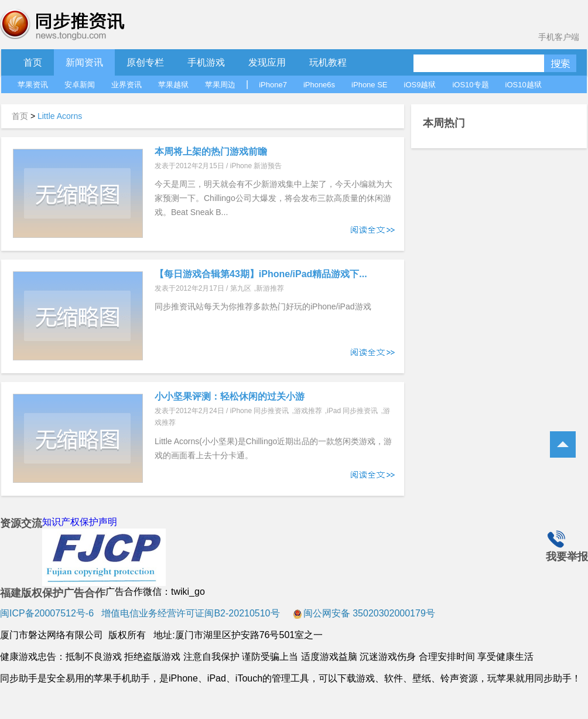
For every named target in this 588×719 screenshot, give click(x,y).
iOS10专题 (470, 85)
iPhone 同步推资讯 (260, 411)
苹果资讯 (33, 85)
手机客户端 (559, 37)
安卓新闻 (80, 85)
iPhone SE (369, 85)
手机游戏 (206, 62)
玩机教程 (328, 62)
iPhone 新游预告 (256, 166)
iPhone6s (319, 85)
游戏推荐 (308, 411)
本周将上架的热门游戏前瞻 (211, 151)
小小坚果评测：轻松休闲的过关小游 (230, 396)
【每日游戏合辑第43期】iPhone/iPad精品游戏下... (261, 274)
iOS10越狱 (524, 85)
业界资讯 (127, 85)
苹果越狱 (173, 85)
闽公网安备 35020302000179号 (364, 613)
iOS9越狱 (420, 85)
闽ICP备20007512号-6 (47, 613)
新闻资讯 (84, 62)
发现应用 (267, 62)
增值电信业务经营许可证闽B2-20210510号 (189, 613)
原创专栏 (145, 62)
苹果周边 (220, 85)
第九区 (241, 288)
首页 (33, 62)
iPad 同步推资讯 (352, 411)
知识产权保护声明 (80, 522)
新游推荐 (270, 288)
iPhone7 (273, 85)
